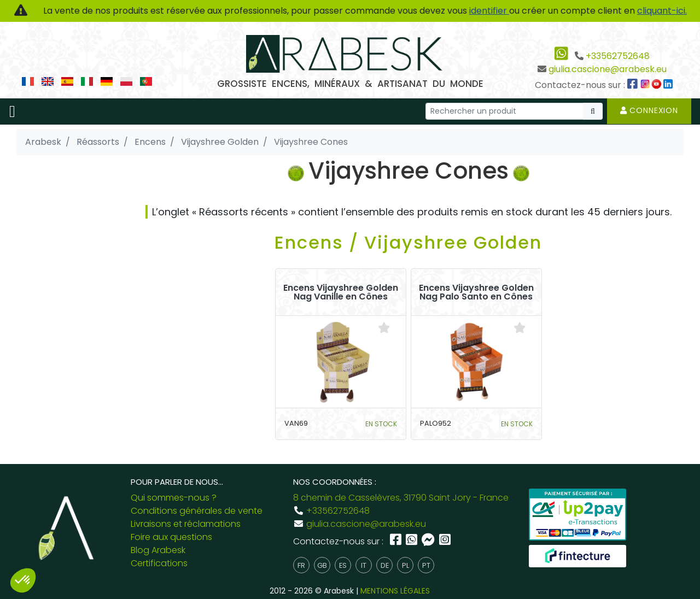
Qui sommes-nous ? (174, 498)
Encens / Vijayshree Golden (408, 242)
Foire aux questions (171, 537)
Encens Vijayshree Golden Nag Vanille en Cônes (341, 292)
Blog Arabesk (158, 550)
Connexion (649, 110)
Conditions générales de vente (197, 511)
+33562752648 (618, 56)
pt (426, 565)
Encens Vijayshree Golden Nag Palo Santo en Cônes (476, 292)
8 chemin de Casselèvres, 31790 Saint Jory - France (401, 498)
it (364, 565)
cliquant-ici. (662, 11)
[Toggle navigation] (12, 111)
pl (406, 565)
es (343, 565)
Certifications (159, 563)
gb (322, 565)
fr (301, 565)
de (385, 565)
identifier (489, 11)
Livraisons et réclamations (186, 524)
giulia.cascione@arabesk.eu (608, 69)
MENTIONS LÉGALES (395, 591)
